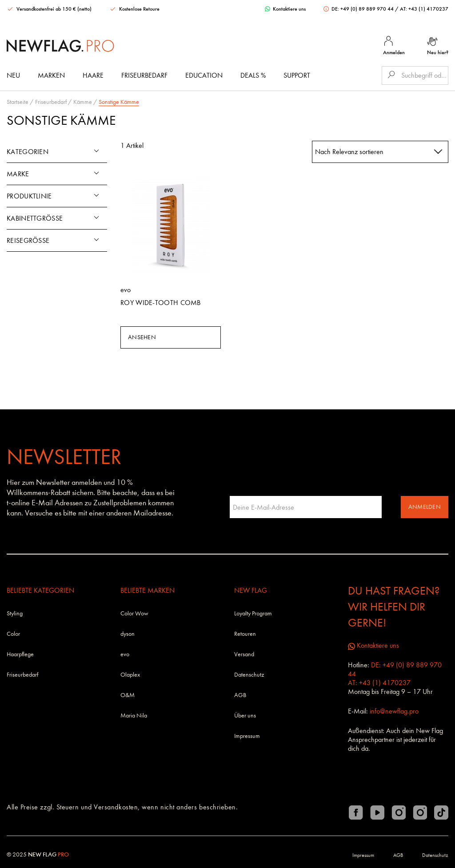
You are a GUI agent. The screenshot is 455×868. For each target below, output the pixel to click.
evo (125, 654)
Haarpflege (20, 654)
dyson (128, 634)
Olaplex (130, 675)
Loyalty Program (253, 613)
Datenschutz (249, 675)
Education (204, 75)
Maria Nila (134, 715)
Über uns (245, 715)
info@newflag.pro (394, 711)
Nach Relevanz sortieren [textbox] (349, 152)
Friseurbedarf (144, 75)
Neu (13, 75)
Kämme (83, 102)
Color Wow (134, 613)
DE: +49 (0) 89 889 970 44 (359, 9)
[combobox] (380, 152)
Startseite (18, 102)
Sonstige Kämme (119, 102)
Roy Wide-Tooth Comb (161, 303)
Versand (244, 654)
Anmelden (425, 507)
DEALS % (253, 75)
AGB (240, 695)
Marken (51, 75)
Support (297, 75)
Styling (15, 613)
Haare (93, 75)
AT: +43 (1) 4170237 (424, 9)
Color (13, 634)
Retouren (245, 634)
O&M (128, 695)
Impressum (247, 736)
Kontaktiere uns (285, 9)
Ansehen (142, 337)
